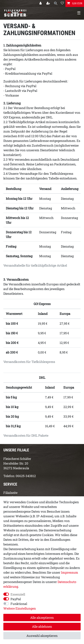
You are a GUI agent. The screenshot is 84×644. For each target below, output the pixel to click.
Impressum (70, 572)
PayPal (16, 599)
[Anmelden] (41, 3)
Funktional (19, 604)
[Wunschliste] (62, 3)
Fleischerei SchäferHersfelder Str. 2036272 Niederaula (17, 463)
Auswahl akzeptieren (42, 636)
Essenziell (18, 594)
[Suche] (56, 3)
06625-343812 (26, 476)
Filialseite (10, 493)
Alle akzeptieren (42, 618)
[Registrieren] (49, 3)
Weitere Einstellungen (20, 608)
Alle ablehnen (42, 626)
